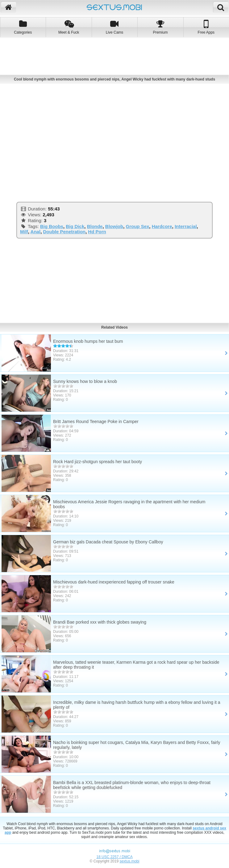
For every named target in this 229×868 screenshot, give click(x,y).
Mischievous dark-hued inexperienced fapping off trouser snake (114, 582)
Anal (36, 232)
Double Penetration (64, 232)
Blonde (95, 226)
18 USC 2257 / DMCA (114, 857)
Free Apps (206, 27)
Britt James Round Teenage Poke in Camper (96, 422)
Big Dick (75, 226)
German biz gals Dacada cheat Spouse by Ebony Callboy (108, 542)
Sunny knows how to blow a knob (85, 381)
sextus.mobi (129, 861)
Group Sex (137, 226)
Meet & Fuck (69, 27)
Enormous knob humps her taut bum (88, 341)
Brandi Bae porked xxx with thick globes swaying (100, 622)
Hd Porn (97, 232)
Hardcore (162, 226)
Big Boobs (52, 226)
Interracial (186, 226)
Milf (24, 232)
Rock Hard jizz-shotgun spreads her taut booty (98, 462)
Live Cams (114, 27)
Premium (160, 27)
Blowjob (114, 226)
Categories (23, 27)
